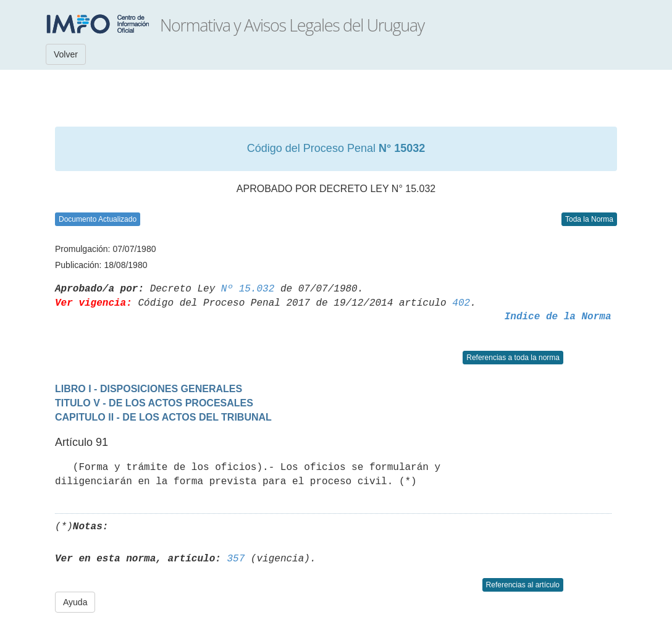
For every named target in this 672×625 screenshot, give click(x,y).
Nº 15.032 (248, 289)
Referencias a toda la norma (513, 358)
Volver (66, 54)
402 (461, 303)
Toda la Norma (589, 219)
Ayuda (75, 602)
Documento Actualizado (98, 219)
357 (236, 559)
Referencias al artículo (523, 585)
